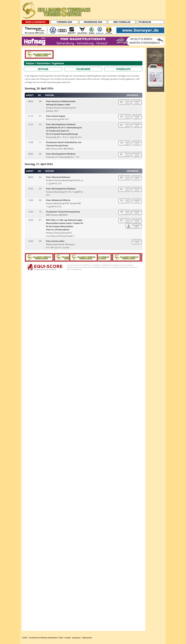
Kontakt (67, 638)
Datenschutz (87, 638)
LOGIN (24, 638)
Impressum (76, 638)
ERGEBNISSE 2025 (93, 22)
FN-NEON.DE (145, 22)
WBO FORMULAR (122, 22)
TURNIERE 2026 (64, 22)
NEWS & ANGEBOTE (36, 22)
